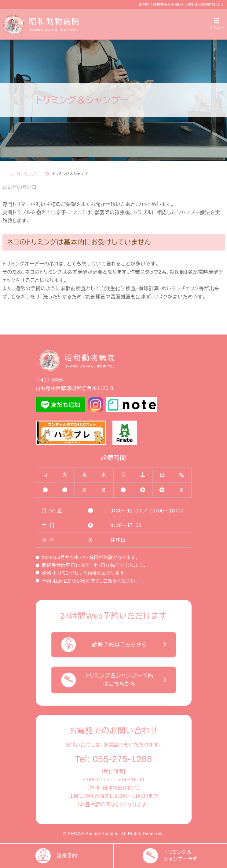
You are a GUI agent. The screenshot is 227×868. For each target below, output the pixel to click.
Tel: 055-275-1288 (114, 759)
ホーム (8, 174)
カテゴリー (33, 174)
